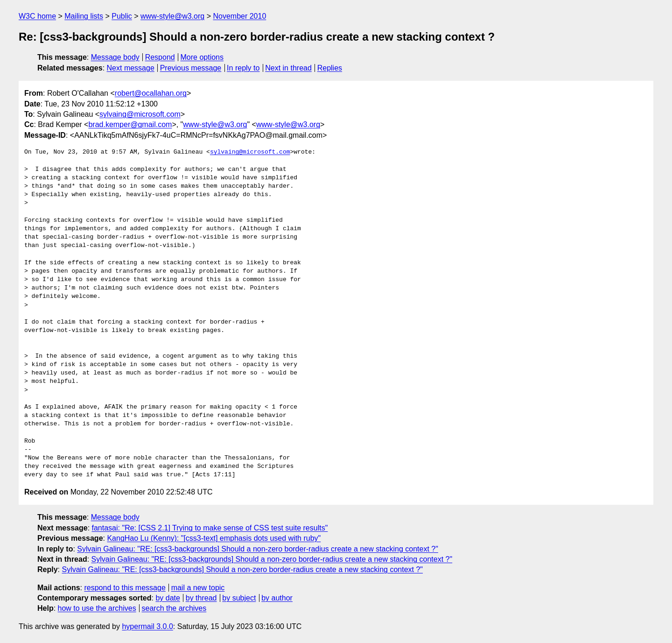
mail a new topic (198, 588)
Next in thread (288, 68)
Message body (115, 57)
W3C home (37, 16)
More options (202, 57)
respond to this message (125, 588)
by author (277, 598)
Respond (160, 57)
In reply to (243, 68)
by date (168, 598)
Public (122, 16)
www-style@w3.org (172, 16)
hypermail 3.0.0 (147, 626)
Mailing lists (84, 16)
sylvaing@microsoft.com (140, 114)
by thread (201, 598)
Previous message (191, 68)
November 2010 (239, 16)
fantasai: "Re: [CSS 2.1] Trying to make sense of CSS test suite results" (210, 528)
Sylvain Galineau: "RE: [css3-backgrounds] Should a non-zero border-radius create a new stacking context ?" (258, 549)
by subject (239, 598)
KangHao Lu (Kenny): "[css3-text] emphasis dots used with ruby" (214, 538)
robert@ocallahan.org (151, 93)
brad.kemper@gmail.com (130, 124)
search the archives (174, 608)
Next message (131, 68)
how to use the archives (97, 608)
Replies (330, 68)
